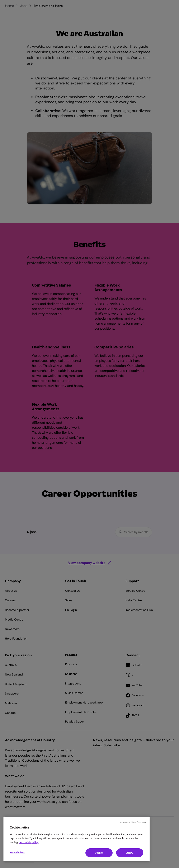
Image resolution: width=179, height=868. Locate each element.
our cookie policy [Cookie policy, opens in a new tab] (29, 842)
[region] (76, 839)
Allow (130, 853)
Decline (99, 853)
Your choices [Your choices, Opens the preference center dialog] (17, 852)
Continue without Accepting (133, 822)
